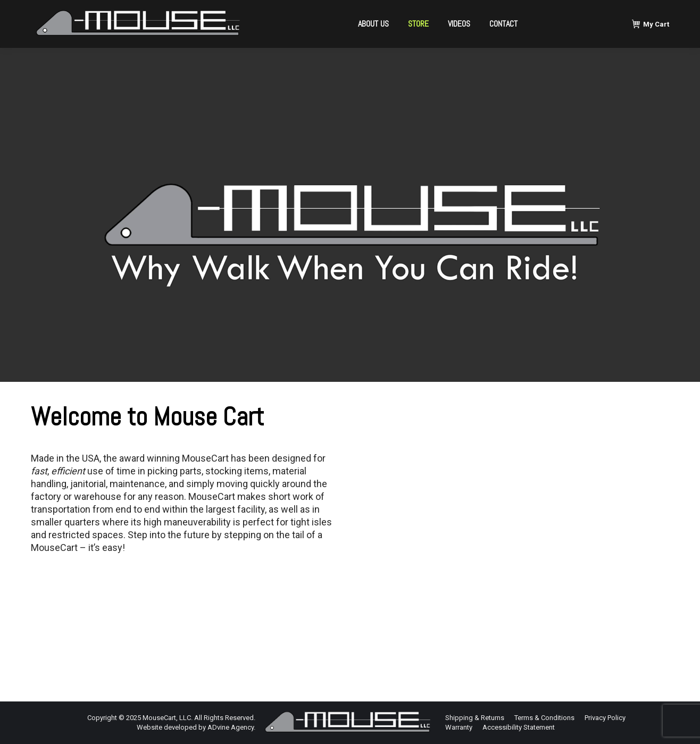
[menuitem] (373, 24)
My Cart (651, 24)
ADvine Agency (231, 727)
